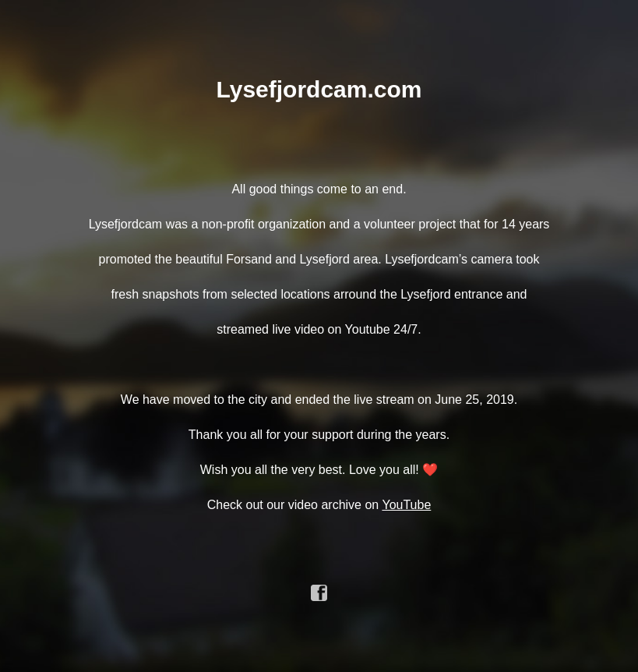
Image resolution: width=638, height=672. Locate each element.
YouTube (406, 505)
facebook (319, 593)
